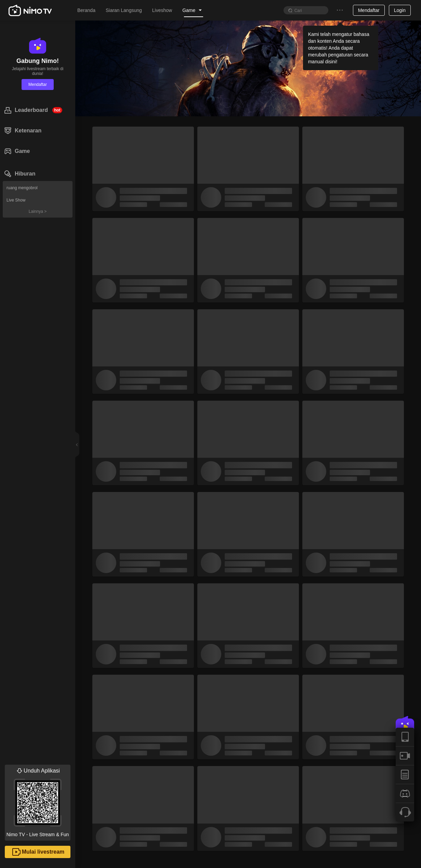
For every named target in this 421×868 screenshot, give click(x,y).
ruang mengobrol (22, 188)
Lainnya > (38, 211)
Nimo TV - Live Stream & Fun (38, 801)
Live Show (16, 200)
